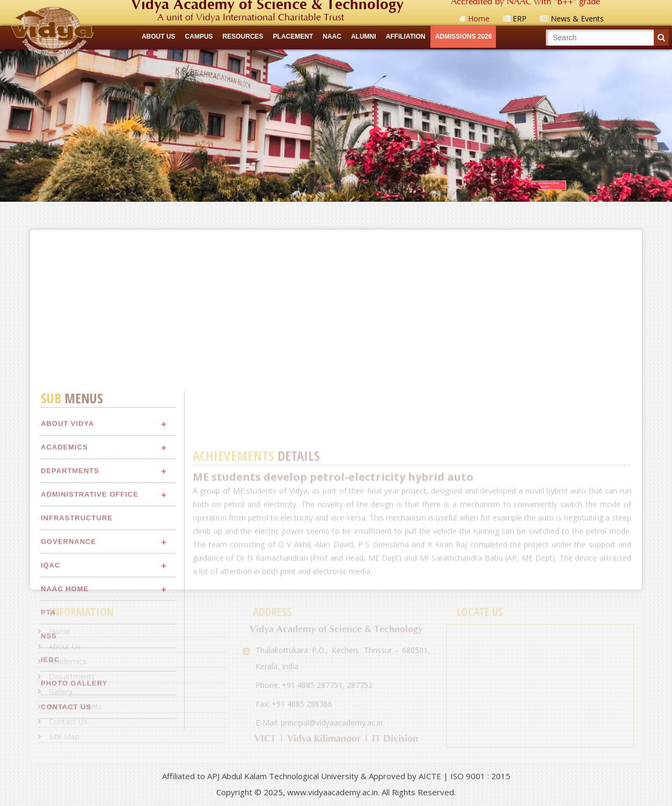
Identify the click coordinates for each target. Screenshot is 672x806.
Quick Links (336, 211)
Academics (64, 552)
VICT (265, 739)
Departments (70, 576)
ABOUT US (159, 36)
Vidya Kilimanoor (324, 739)
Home (60, 631)
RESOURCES (243, 36)
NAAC (332, 36)
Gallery (61, 691)
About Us (65, 646)
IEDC (50, 765)
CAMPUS (199, 36)
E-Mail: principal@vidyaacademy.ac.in (319, 723)
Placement (293, 36)
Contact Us (68, 721)
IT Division (395, 739)
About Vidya (67, 529)
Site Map (64, 737)
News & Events (75, 706)
